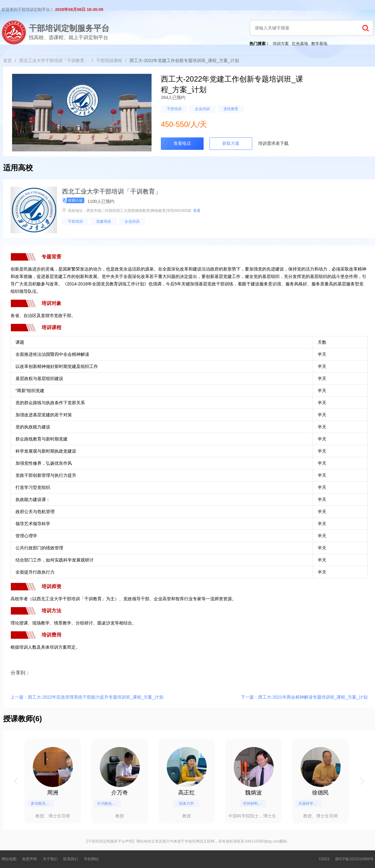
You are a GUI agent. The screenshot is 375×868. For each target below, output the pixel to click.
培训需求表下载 (273, 143)
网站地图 (9, 859)
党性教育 (231, 109)
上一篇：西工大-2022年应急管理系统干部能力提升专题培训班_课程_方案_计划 (87, 697)
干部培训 (174, 109)
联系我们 (71, 859)
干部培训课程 (109, 60)
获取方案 (231, 143)
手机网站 (91, 859)
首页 (7, 60)
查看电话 (182, 143)
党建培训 (104, 221)
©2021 (324, 859)
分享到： (20, 673)
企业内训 (202, 109)
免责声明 (29, 859)
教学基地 (319, 44)
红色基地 (300, 44)
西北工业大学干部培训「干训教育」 (54, 60)
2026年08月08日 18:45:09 (79, 9)
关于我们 (50, 859)
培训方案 (281, 44)
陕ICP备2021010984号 (354, 859)
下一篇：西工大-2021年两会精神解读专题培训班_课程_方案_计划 (304, 697)
